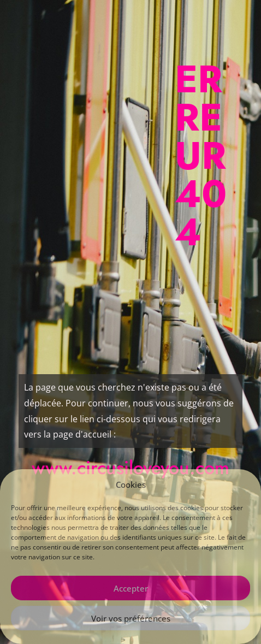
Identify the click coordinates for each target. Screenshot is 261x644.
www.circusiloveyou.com (130, 468)
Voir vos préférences (131, 618)
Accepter (131, 588)
